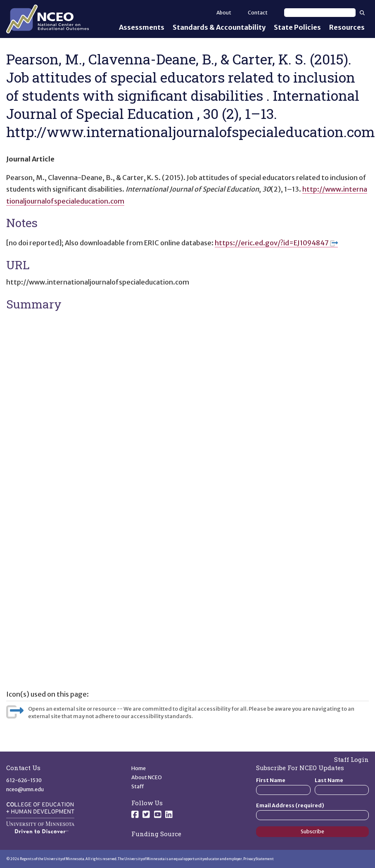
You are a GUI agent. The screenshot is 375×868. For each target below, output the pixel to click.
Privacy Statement (259, 859)
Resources (347, 27)
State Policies (297, 27)
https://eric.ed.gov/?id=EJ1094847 (276, 243)
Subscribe (312, 831)
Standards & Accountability (219, 27)
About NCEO (147, 777)
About (224, 13)
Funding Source (156, 834)
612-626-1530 (24, 780)
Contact (258, 13)
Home (139, 768)
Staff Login (351, 759)
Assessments (142, 27)
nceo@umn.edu (25, 789)
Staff (138, 786)
